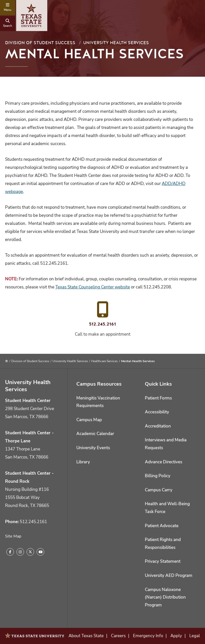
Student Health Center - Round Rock (29, 477)
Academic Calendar (95, 434)
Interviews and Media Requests (166, 444)
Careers (118, 636)
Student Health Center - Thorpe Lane (29, 437)
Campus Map (89, 420)
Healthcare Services (105, 361)
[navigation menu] (8, 8)
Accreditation (158, 426)
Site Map (13, 536)
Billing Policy (158, 476)
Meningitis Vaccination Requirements (98, 402)
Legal (195, 636)
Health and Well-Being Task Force (167, 508)
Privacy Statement (163, 561)
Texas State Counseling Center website (93, 287)
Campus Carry (159, 490)
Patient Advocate (162, 526)
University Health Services (116, 43)
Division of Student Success (40, 43)
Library (83, 462)
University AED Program (169, 575)
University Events (93, 448)
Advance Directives (164, 462)
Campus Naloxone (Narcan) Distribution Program (165, 597)
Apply (176, 636)
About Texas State (86, 636)
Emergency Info (148, 636)
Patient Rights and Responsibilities (163, 544)
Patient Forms (158, 398)
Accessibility (157, 412)
